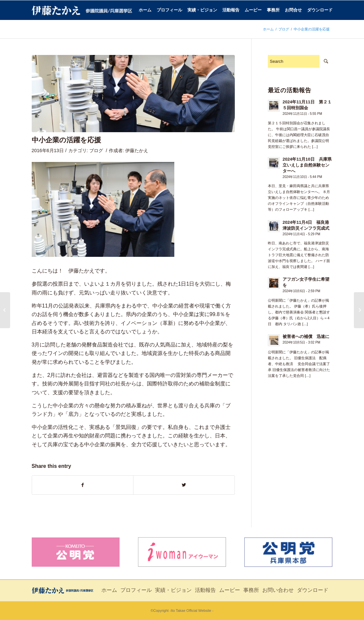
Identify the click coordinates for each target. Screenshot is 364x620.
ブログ (284, 29)
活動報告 (205, 590)
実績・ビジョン (173, 590)
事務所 (251, 590)
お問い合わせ (278, 590)
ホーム (268, 29)
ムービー (230, 590)
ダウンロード (313, 590)
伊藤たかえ (137, 151)
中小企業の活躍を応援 (66, 140)
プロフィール (136, 590)
